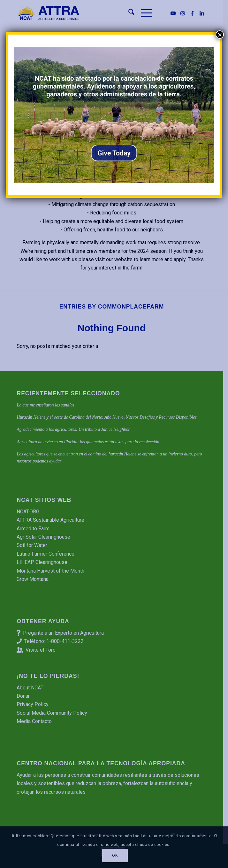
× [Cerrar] (220, 35)
